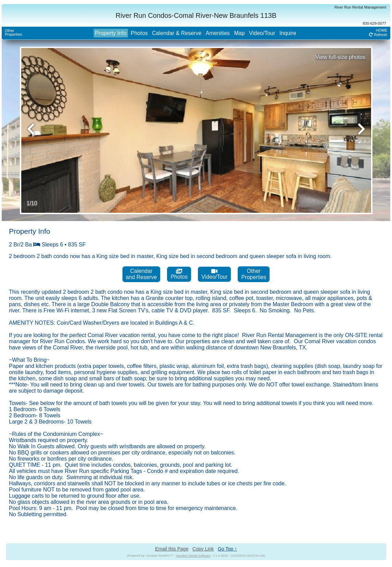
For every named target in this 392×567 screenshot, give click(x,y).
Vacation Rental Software (193, 556)
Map (239, 33)
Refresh (378, 35)
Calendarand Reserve (141, 274)
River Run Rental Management (360, 7)
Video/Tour (262, 33)
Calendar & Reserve (177, 33)
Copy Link (203, 549)
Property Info (111, 33)
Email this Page (172, 549)
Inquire (288, 33)
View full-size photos (341, 57)
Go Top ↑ (227, 549)
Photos (139, 33)
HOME (382, 30)
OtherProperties (13, 32)
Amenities (218, 33)
